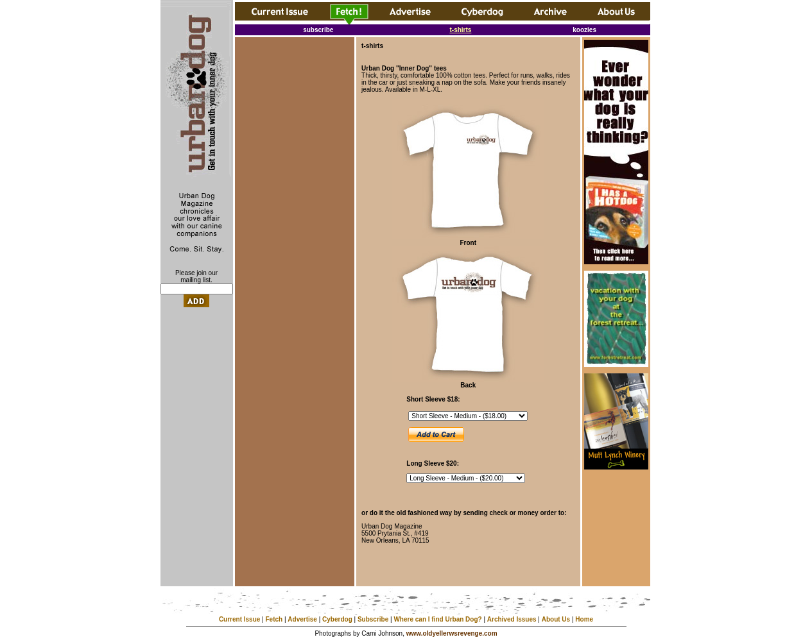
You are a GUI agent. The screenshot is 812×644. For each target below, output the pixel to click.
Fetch (274, 619)
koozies (584, 30)
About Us (556, 619)
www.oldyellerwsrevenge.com (452, 633)
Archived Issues (512, 619)
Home (584, 619)
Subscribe (373, 619)
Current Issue (239, 619)
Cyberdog (337, 619)
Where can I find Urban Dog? (437, 619)
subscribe (318, 30)
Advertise (302, 619)
